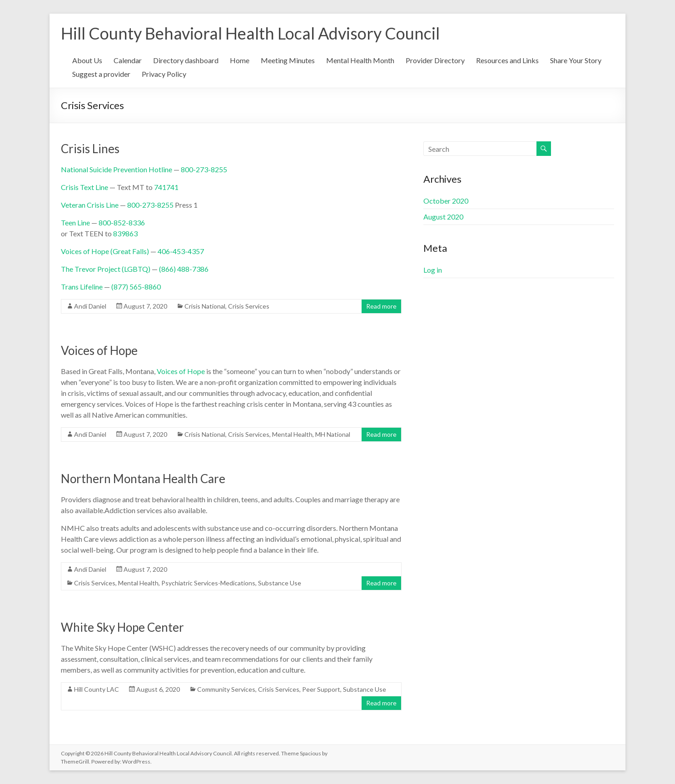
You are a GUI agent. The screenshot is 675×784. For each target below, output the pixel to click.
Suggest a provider (101, 74)
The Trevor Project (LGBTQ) (106, 269)
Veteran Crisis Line (90, 205)
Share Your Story (576, 60)
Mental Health (292, 434)
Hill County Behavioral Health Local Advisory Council (250, 33)
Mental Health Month (360, 60)
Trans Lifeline (82, 287)
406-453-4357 (181, 251)
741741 (166, 187)
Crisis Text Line (84, 187)
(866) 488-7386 (184, 269)
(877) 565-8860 (136, 287)
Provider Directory (435, 60)
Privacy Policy (164, 74)
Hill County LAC (97, 689)
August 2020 (443, 217)
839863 (125, 233)
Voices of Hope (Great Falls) (105, 251)
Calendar (128, 60)
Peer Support (321, 689)
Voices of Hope (99, 350)
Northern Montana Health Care (143, 479)
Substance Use (280, 583)
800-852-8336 (122, 222)
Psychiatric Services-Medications (208, 583)
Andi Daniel (90, 306)
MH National (333, 434)
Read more (381, 306)
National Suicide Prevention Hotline (117, 169)
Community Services (226, 689)
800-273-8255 (204, 169)
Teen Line (75, 222)
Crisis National (205, 306)
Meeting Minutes (288, 60)
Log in (433, 270)
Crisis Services (249, 306)
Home (240, 60)
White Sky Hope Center (122, 627)
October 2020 (446, 201)
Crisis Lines (90, 149)
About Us (87, 60)
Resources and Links (507, 60)
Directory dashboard (186, 60)
